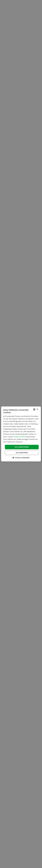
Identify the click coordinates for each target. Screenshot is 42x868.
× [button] (37, 409)
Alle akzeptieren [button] (22, 447)
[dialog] (21, 434)
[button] (21, 458)
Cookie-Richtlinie (20, 437)
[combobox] (34, 409)
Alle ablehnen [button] (22, 453)
